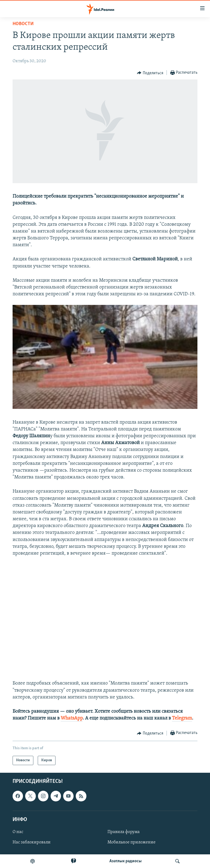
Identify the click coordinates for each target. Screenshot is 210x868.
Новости (23, 24)
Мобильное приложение (132, 842)
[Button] (150, 73)
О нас (18, 832)
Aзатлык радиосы (126, 861)
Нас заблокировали (32, 842)
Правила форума (124, 832)
